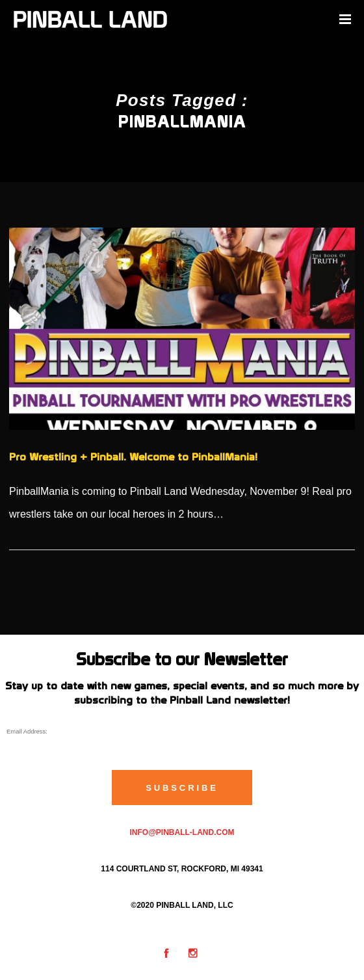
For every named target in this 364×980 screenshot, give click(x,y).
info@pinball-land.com (182, 832)
